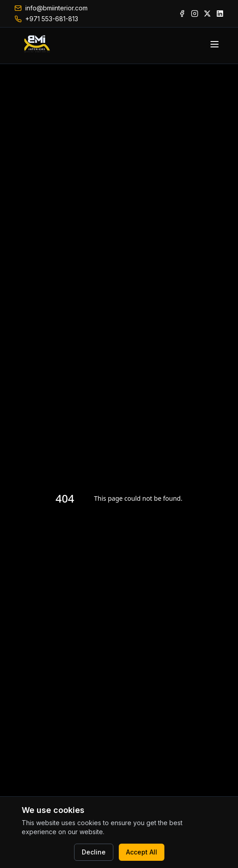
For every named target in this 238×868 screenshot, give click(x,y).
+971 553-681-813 (52, 19)
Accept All (142, 852)
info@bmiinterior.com (56, 8)
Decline (94, 852)
